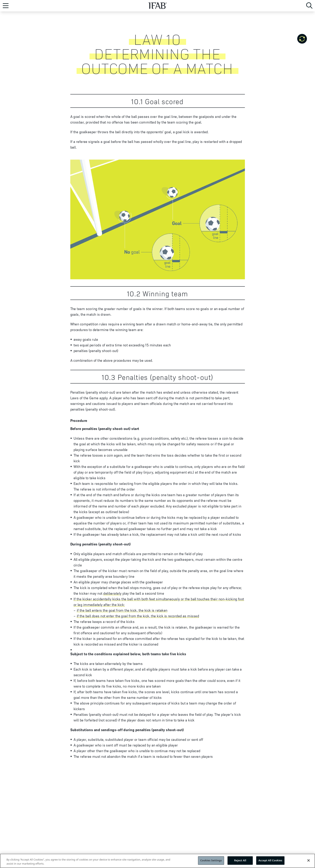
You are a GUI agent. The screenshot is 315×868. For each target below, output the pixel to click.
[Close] (309, 862)
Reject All (240, 862)
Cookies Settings (211, 862)
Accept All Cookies (270, 862)
